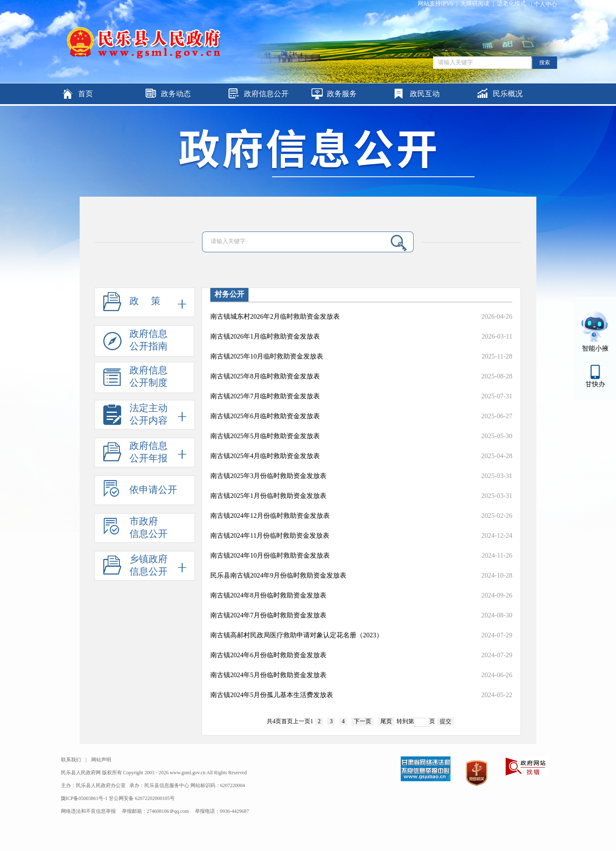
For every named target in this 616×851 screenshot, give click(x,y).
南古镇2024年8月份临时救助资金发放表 (268, 595)
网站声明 (101, 760)
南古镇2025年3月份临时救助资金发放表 (268, 476)
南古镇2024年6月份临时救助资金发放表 (268, 655)
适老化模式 (511, 4)
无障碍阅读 (475, 4)
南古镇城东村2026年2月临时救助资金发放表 (275, 316)
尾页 (386, 721)
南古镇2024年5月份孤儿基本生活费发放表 (272, 695)
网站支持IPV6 (436, 4)
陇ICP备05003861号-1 (85, 798)
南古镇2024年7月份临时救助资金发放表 (268, 615)
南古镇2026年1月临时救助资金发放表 (265, 336)
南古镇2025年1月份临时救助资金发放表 (268, 496)
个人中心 (545, 4)
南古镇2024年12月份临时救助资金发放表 (270, 516)
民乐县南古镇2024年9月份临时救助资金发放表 (278, 575)
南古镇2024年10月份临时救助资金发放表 (270, 555)
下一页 (363, 721)
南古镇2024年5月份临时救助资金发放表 (268, 675)
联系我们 (71, 760)
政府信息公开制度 (135, 379)
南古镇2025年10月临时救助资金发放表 (267, 356)
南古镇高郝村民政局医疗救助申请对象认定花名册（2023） (297, 635)
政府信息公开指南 (135, 343)
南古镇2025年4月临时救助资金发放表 (265, 456)
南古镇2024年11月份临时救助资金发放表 (270, 535)
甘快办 (595, 384)
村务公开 (229, 294)
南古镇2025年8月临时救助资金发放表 (265, 376)
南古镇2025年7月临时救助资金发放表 (265, 396)
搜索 (545, 62)
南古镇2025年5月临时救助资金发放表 (265, 436)
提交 (446, 721)
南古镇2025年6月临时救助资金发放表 (265, 416)
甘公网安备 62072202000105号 (142, 798)
